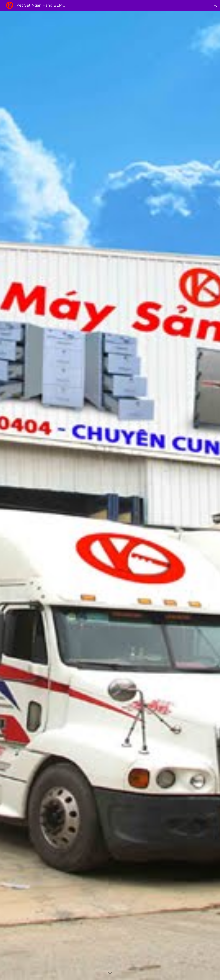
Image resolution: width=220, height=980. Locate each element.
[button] (215, 5)
